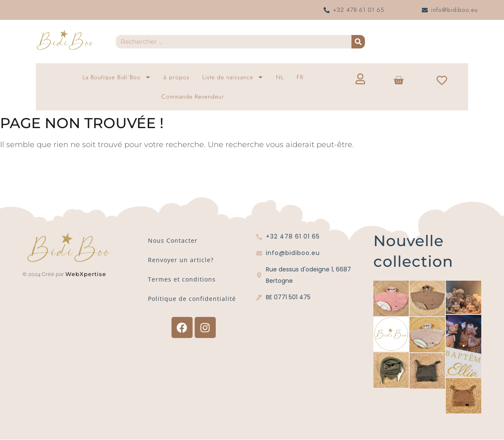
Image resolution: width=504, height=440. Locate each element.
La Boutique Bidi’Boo (117, 77)
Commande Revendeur (193, 97)
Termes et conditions (182, 279)
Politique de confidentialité (192, 299)
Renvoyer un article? (181, 260)
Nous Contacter (173, 240)
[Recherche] (358, 42)
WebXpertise (87, 274)
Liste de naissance (233, 77)
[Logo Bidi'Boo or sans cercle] (65, 40)
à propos (177, 77)
